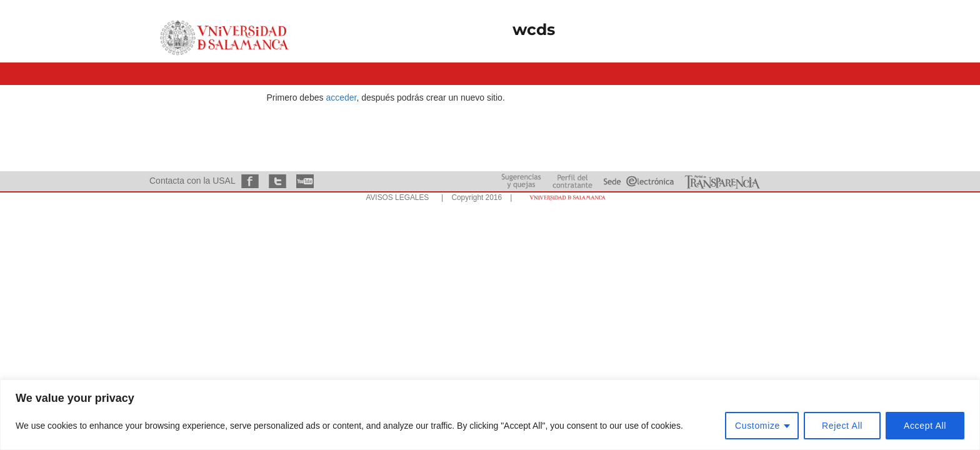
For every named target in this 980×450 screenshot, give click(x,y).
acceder (341, 97)
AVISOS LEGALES (397, 197)
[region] (490, 415)
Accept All (925, 426)
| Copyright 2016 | (474, 197)
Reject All (842, 426)
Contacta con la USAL (192, 181)
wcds (534, 29)
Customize (757, 426)
